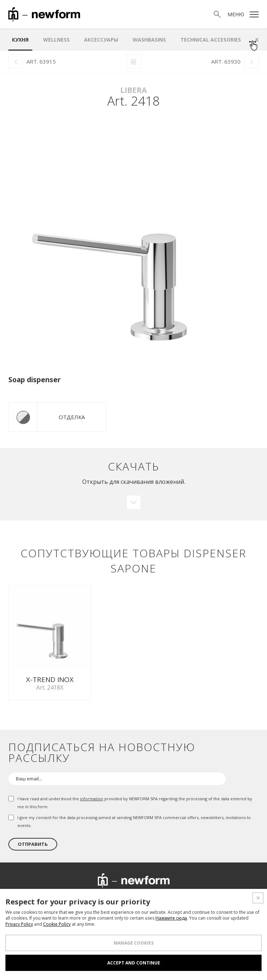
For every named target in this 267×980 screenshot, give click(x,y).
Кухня (20, 40)
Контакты (225, 899)
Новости (191, 899)
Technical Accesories (211, 40)
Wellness (56, 40)
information (92, 795)
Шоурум (101, 899)
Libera (133, 90)
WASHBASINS (149, 40)
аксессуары (101, 40)
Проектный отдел (145, 899)
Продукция (66, 899)
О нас (35, 899)
